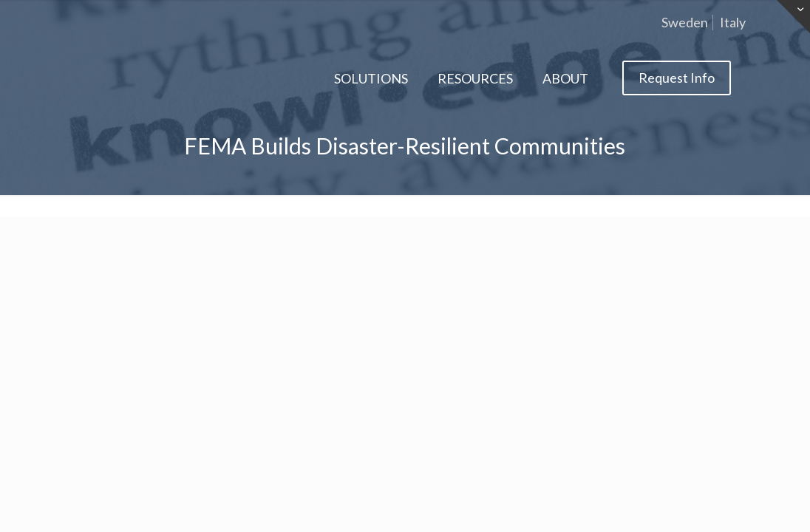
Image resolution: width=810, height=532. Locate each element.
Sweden (685, 22)
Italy (733, 22)
